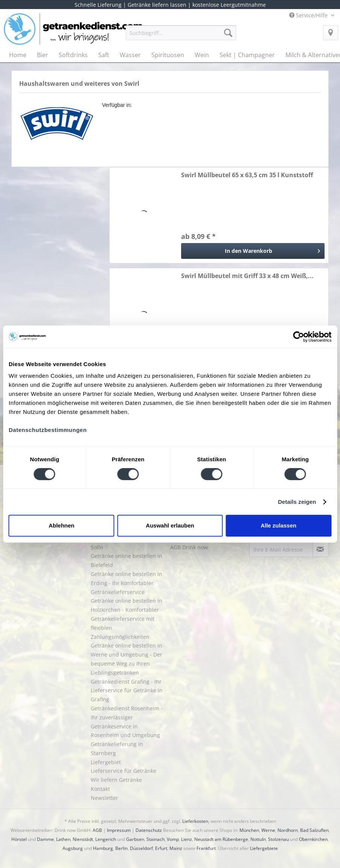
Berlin (121, 848)
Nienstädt (83, 839)
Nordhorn (288, 830)
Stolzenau (278, 839)
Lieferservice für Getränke (123, 771)
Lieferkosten (195, 821)
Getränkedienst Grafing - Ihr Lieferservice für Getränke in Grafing (127, 691)
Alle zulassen (278, 525)
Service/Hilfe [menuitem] (309, 15)
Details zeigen (297, 502)
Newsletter (104, 798)
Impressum (119, 830)
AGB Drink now (189, 547)
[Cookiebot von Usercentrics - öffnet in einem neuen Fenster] (298, 337)
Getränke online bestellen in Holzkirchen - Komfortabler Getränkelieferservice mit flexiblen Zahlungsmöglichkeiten (127, 619)
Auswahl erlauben (170, 525)
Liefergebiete (264, 848)
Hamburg (103, 848)
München (249, 830)
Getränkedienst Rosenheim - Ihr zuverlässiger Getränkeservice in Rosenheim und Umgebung (127, 722)
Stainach (156, 839)
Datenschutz (149, 830)
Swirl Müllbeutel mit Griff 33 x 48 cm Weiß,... (247, 276)
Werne (268, 830)
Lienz (187, 839)
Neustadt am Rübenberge (221, 839)
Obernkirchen (313, 839)
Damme (45, 839)
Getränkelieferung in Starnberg (117, 749)
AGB (97, 830)
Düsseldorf (141, 848)
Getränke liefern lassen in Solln (123, 543)
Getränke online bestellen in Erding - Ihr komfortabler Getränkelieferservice (127, 583)
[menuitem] (181, 36)
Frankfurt (206, 848)
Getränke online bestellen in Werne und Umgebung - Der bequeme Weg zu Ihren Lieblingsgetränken (127, 659)
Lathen (63, 839)
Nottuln (258, 839)
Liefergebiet (106, 762)
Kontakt (100, 789)
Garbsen (135, 839)
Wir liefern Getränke (116, 780)
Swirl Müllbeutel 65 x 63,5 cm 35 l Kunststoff (247, 175)
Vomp (173, 839)
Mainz (176, 848)
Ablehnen (61, 525)
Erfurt (161, 848)
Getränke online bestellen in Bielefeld (127, 560)
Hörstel (19, 839)
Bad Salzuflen (314, 830)
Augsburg (73, 848)
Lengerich (106, 839)
